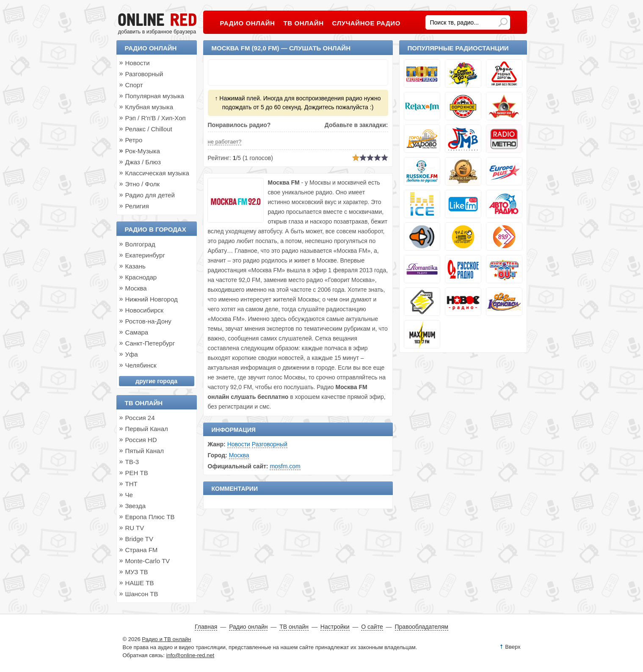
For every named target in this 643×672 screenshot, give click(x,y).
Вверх (513, 647)
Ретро (134, 140)
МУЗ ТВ (137, 572)
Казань (135, 266)
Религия (137, 206)
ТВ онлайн (144, 403)
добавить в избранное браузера (157, 32)
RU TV (135, 528)
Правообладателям (422, 627)
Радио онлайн (151, 48)
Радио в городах (156, 229)
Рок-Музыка (143, 151)
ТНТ (131, 484)
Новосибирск (145, 310)
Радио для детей (150, 195)
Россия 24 (140, 418)
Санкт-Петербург (150, 343)
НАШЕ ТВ (140, 583)
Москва (239, 455)
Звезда (136, 506)
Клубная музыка (149, 107)
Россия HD (141, 440)
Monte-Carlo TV (148, 561)
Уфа (132, 354)
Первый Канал (147, 429)
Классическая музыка (157, 173)
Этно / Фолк (143, 184)
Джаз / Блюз (143, 162)
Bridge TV (139, 539)
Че (129, 495)
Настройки (335, 627)
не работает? (225, 142)
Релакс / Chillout (149, 129)
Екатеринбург (145, 255)
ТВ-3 (132, 462)
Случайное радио (366, 23)
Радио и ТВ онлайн (166, 639)
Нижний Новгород (152, 299)
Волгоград (140, 244)
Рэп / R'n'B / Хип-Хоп (156, 118)
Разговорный (270, 444)
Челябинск (141, 365)
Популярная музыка (155, 96)
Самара (137, 332)
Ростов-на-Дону (148, 321)
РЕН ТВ (137, 473)
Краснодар (141, 277)
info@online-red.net (190, 655)
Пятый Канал (145, 451)
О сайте (372, 627)
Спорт (134, 85)
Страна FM (142, 550)
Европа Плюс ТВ (150, 517)
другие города (156, 381)
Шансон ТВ (142, 594)
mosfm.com (285, 466)
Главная (206, 627)
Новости (239, 444)
